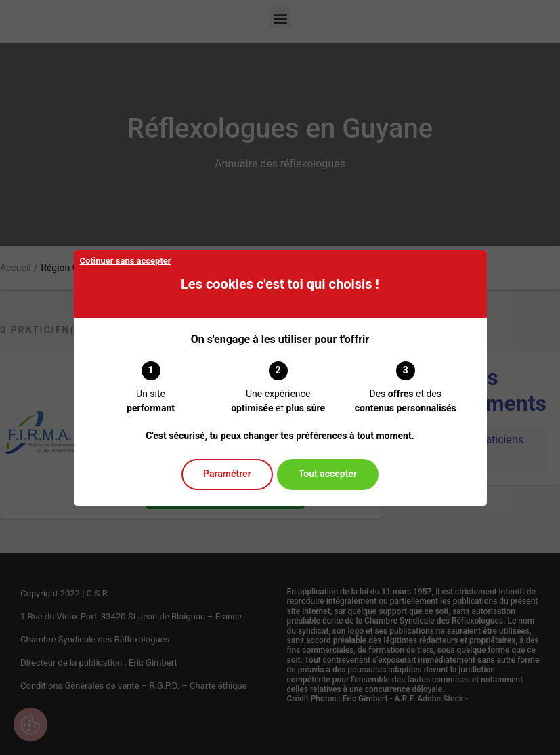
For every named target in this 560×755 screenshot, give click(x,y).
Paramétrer (227, 474)
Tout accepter (328, 474)
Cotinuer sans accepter (126, 261)
